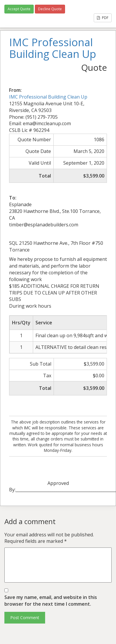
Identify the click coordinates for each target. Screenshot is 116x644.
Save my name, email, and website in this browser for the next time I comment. (51, 601)
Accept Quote (19, 9)
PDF (103, 18)
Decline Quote (50, 9)
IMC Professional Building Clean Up (48, 97)
